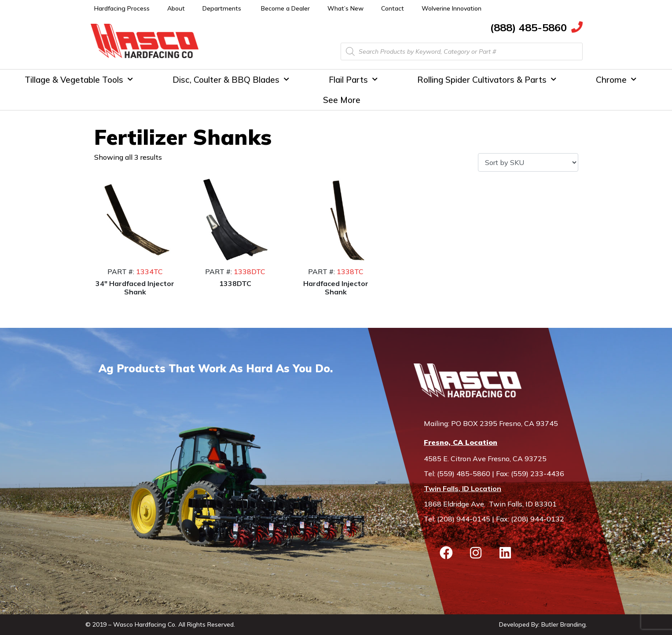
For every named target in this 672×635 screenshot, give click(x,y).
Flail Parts (353, 79)
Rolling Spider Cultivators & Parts (487, 79)
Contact (393, 8)
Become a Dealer (285, 8)
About (176, 8)
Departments (222, 8)
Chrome (616, 79)
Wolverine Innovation (452, 8)
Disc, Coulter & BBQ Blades (231, 79)
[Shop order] (528, 162)
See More (342, 100)
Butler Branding (564, 624)
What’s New (345, 8)
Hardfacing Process (122, 8)
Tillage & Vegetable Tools (79, 79)
